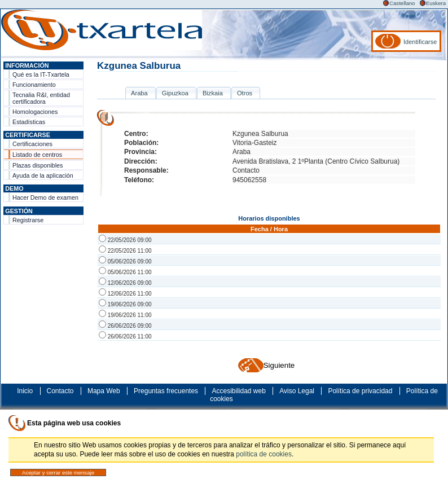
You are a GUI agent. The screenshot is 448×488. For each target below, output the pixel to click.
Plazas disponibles (38, 165)
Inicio (25, 391)
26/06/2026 (125, 326)
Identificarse (420, 42)
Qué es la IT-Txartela (41, 74)
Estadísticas (29, 122)
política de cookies (264, 454)
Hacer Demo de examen (45, 197)
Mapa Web (104, 391)
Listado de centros (37, 155)
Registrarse (28, 220)
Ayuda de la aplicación (43, 175)
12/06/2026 (125, 283)
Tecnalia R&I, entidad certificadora (41, 98)
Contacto (60, 391)
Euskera (436, 3)
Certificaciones (32, 144)
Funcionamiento (34, 85)
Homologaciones (35, 112)
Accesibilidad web (238, 391)
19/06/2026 (125, 304)
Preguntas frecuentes (166, 391)
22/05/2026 (125, 240)
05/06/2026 (125, 261)
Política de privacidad (360, 391)
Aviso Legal (297, 391)
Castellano (402, 3)
